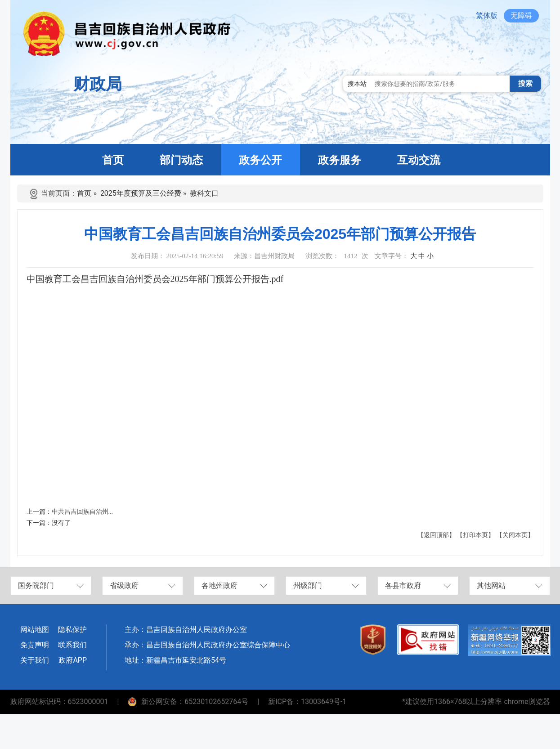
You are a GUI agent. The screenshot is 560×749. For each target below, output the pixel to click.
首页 (84, 193)
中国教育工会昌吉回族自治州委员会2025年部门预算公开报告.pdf (155, 279)
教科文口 (204, 193)
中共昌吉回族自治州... (83, 512)
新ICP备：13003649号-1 (307, 702)
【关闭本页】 (515, 535)
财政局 (98, 84)
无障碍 (521, 16)
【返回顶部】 (436, 535)
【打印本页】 (475, 535)
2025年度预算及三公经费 (141, 193)
